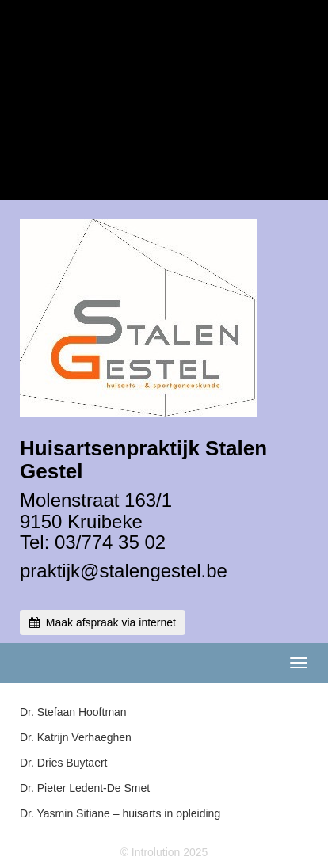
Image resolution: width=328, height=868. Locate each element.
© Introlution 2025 (164, 852)
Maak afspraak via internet (103, 622)
